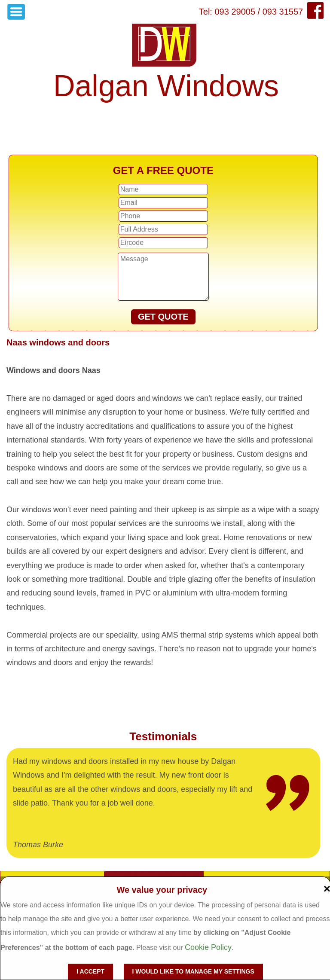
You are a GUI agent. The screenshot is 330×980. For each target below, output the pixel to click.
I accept (90, 971)
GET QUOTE (163, 317)
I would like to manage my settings (193, 971)
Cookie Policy (208, 947)
